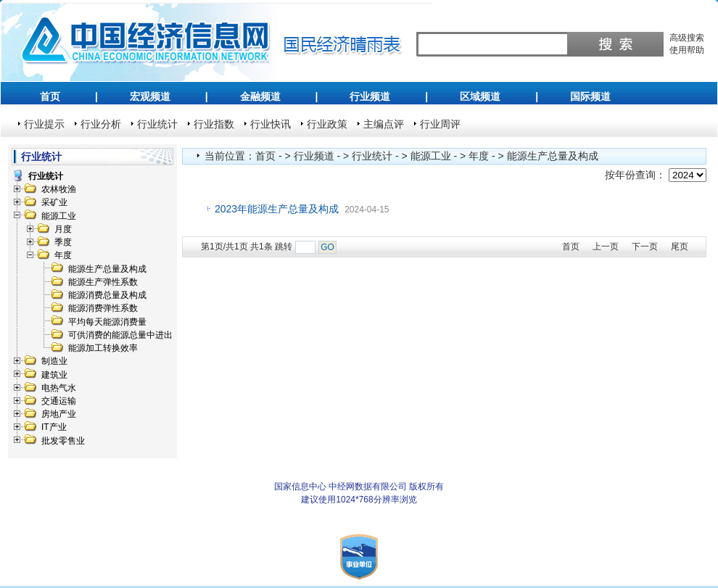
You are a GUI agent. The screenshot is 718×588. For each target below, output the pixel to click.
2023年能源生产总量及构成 (277, 209)
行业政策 (327, 124)
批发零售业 (63, 441)
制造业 (54, 361)
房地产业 (59, 414)
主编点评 (384, 124)
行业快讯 (271, 124)
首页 (50, 96)
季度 (63, 242)
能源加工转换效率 (103, 348)
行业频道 (370, 96)
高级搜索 (687, 38)
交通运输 (59, 401)
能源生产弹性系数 (103, 282)
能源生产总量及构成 (107, 269)
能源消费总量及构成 (107, 295)
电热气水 (59, 388)
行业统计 (157, 124)
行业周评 (440, 124)
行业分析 (101, 124)
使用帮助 (687, 50)
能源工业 (59, 216)
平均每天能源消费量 (107, 322)
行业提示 (44, 124)
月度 (63, 229)
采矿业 (54, 202)
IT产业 (54, 427)
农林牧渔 (59, 189)
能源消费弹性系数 (103, 308)
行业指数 (214, 124)
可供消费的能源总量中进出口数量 (133, 335)
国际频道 (590, 96)
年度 (63, 255)
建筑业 (54, 375)
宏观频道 (150, 96)
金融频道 (260, 96)
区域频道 (480, 96)
